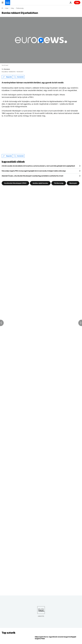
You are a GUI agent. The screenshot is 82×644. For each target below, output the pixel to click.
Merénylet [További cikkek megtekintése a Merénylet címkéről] (73, 183)
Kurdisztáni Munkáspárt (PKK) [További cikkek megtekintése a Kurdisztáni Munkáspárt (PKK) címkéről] (15, 183)
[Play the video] (41, 40)
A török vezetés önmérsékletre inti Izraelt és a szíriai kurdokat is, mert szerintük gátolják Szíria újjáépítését (38, 166)
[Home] (2, 8)
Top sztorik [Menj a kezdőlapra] (9, 633)
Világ (12, 8)
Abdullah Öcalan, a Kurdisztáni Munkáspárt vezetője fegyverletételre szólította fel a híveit (32, 176)
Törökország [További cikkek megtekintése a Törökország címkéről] (59, 183)
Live (77, 2)
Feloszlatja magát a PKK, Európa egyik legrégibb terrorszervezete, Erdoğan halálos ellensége (34, 171)
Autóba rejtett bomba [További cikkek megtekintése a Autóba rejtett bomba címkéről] (40, 183)
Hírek (7, 8)
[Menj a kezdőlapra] (8, 3)
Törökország (20, 8)
